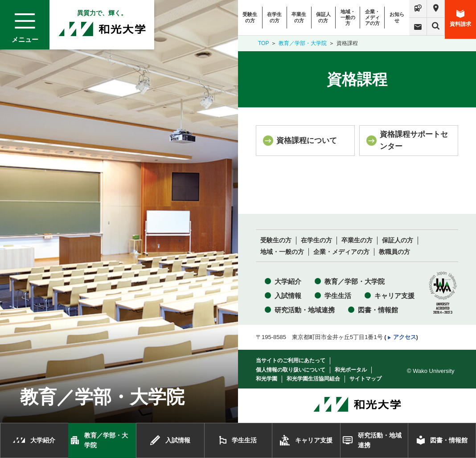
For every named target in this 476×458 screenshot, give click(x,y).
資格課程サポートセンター (414, 140)
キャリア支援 (394, 296)
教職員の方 (394, 252)
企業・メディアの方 (372, 17)
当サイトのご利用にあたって (291, 360)
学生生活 (338, 296)
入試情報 (288, 296)
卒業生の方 (299, 17)
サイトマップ (365, 379)
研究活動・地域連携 (305, 310)
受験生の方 (250, 17)
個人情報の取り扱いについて (291, 370)
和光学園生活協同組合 (313, 379)
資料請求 (460, 18)
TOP (263, 43)
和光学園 (267, 379)
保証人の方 (323, 17)
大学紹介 (288, 281)
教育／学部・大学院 (303, 43)
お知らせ (397, 17)
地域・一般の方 (348, 17)
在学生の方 (274, 17)
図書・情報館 (378, 310)
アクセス (405, 337)
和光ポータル (351, 370)
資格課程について (307, 141)
